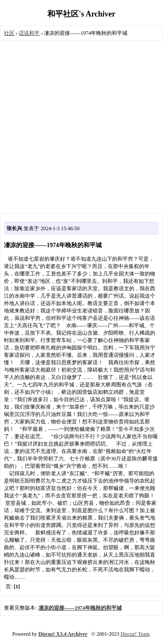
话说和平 (29, 33)
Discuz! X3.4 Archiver (63, 634)
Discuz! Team (135, 634)
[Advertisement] (81, 127)
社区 (9, 33)
